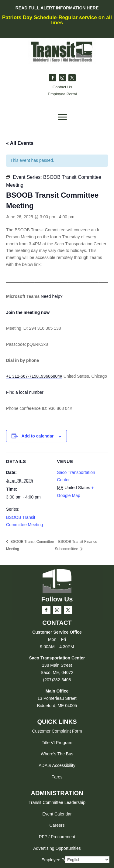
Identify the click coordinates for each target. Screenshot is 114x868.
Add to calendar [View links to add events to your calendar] (38, 436)
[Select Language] (87, 860)
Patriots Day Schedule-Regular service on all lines (57, 20)
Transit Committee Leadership (57, 802)
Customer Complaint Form (57, 731)
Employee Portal (57, 860)
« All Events (20, 143)
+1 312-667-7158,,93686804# (34, 376)
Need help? (52, 296)
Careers (57, 825)
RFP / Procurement (57, 837)
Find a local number (25, 392)
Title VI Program (57, 743)
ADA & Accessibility (57, 765)
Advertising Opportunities (57, 848)
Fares (57, 777)
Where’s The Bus (57, 754)
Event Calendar (57, 814)
